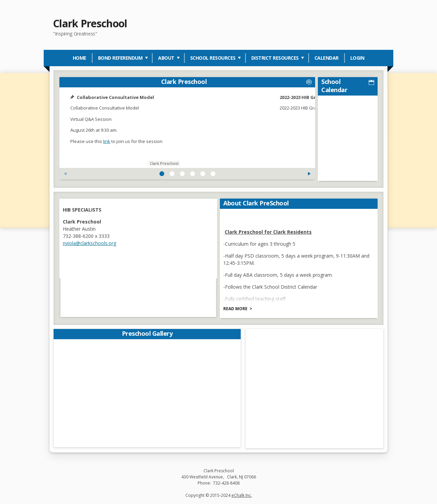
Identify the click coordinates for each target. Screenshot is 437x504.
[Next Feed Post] (264, 174)
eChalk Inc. (242, 494)
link (108, 141)
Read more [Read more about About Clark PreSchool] (236, 307)
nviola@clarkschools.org (90, 242)
